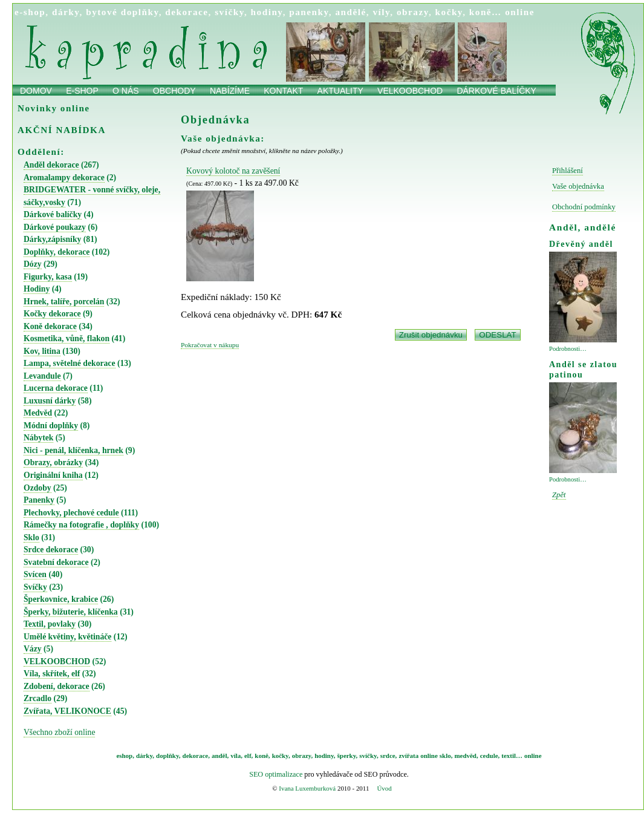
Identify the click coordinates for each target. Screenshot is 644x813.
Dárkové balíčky (496, 91)
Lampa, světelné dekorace (70, 363)
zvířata (408, 756)
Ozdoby (37, 488)
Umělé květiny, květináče (67, 637)
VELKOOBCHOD (57, 661)
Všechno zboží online (59, 732)
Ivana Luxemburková (307, 788)
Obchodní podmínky (584, 207)
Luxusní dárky (50, 401)
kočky (449, 12)
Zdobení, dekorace (57, 686)
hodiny (267, 12)
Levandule (42, 376)
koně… (486, 12)
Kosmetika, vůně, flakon (67, 338)
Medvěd (38, 413)
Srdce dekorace (51, 550)
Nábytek (38, 438)
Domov (36, 91)
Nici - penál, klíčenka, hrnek (73, 450)
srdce (388, 756)
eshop (124, 756)
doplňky (168, 756)
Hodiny (37, 289)
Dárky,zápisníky (52, 239)
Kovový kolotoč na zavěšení (233, 171)
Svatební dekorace (56, 562)
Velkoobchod (410, 91)
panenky (309, 12)
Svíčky (35, 587)
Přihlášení (568, 171)
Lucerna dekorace (56, 388)
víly (381, 12)
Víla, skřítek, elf (52, 674)
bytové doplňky (122, 12)
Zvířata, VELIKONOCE (67, 711)
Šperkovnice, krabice (61, 599)
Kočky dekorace (52, 314)
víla (236, 756)
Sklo (31, 537)
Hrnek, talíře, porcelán (64, 302)
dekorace (187, 12)
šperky (347, 756)
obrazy (413, 12)
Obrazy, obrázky (53, 462)
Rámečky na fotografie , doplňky (81, 525)
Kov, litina (42, 351)
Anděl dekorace (51, 165)
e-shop (30, 12)
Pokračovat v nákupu (210, 345)
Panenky (39, 500)
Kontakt (283, 91)
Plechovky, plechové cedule (71, 513)
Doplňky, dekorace (57, 252)
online (520, 12)
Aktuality (340, 91)
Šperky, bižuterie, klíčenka (71, 612)
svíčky (229, 12)
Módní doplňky (51, 426)
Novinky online (54, 108)
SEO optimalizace (276, 774)
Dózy (33, 264)
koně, (262, 756)
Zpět (559, 495)
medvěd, (467, 756)
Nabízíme (230, 91)
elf (248, 756)
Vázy (33, 649)
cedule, (490, 756)
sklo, (446, 756)
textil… (512, 756)
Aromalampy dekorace (64, 178)
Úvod (384, 788)
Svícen (35, 574)
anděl (220, 756)
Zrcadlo (37, 698)
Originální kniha (53, 475)
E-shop (82, 91)
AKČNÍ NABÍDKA (62, 130)
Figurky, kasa (48, 277)
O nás (126, 91)
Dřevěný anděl (581, 244)
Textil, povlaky (50, 624)
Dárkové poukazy (55, 227)
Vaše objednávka (578, 186)
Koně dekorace (50, 326)
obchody (174, 91)
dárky (66, 12)
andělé (350, 12)
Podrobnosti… (568, 349)
